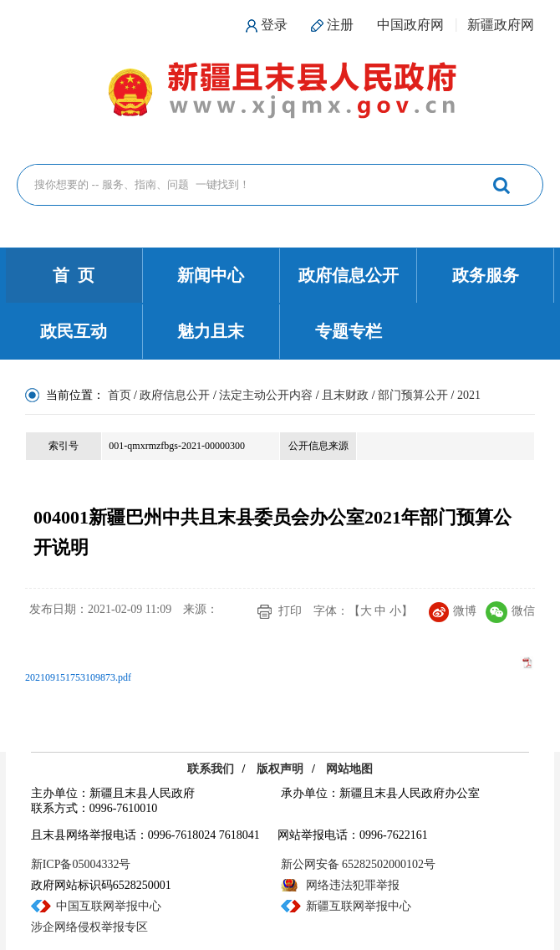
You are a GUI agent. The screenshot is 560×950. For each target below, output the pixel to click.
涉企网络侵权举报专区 (89, 927)
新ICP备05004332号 (81, 864)
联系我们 (211, 769)
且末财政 (345, 395)
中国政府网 (410, 25)
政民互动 (74, 331)
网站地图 (349, 769)
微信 (510, 611)
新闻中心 (211, 275)
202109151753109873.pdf (78, 677)
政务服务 (486, 275)
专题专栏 (349, 331)
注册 (340, 25)
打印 (290, 611)
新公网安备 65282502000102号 (359, 864)
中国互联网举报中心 (109, 906)
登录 (274, 25)
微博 (453, 611)
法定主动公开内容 (266, 395)
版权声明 (280, 769)
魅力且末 (211, 331)
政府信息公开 (349, 275)
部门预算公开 (413, 395)
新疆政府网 (501, 25)
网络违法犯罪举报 (353, 885)
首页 (120, 395)
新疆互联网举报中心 (359, 906)
